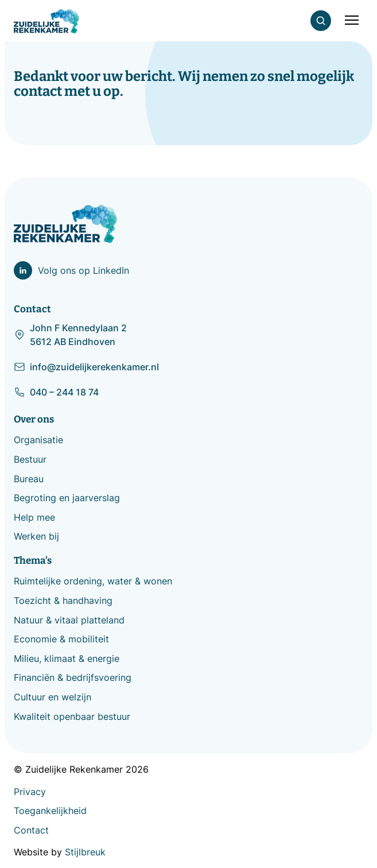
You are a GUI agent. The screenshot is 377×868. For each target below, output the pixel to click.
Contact (31, 830)
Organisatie (38, 440)
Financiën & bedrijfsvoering (73, 677)
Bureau (29, 479)
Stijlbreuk (85, 852)
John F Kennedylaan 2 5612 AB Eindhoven (70, 335)
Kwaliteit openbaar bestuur (72, 716)
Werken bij (36, 536)
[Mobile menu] (352, 20)
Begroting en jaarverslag (67, 498)
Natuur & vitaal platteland (69, 620)
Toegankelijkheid (50, 811)
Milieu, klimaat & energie (67, 658)
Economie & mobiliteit (61, 639)
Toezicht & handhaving (63, 600)
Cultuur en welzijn (53, 697)
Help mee (34, 517)
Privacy (30, 792)
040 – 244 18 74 (56, 392)
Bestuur (30, 459)
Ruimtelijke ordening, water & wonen (93, 581)
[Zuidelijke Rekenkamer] (46, 21)
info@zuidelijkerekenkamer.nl (86, 367)
